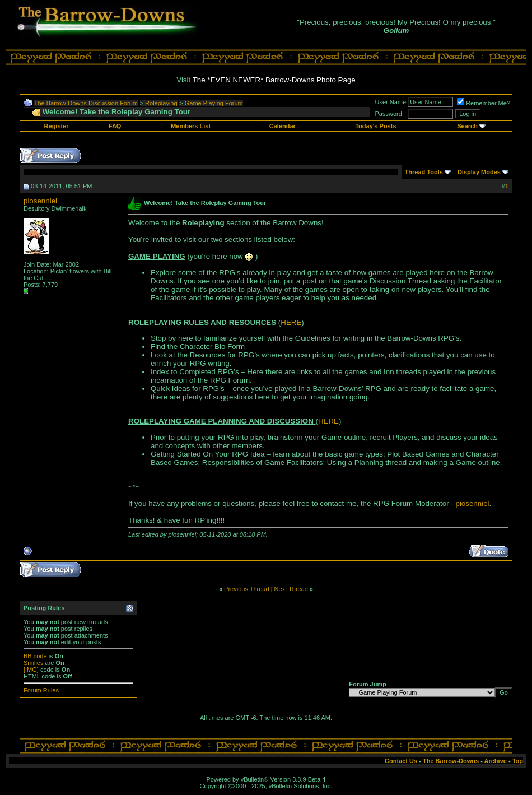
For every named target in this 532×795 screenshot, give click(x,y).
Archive (496, 761)
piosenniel (40, 201)
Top (518, 761)
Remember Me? (484, 103)
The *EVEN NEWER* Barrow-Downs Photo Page (274, 80)
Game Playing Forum (214, 103)
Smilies (33, 663)
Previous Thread (247, 589)
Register (57, 126)
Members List (191, 126)
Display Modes (479, 172)
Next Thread (291, 589)
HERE (291, 322)
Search (467, 126)
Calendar (283, 126)
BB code (35, 656)
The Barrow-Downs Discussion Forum (86, 103)
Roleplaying (161, 103)
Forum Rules (41, 690)
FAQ (115, 126)
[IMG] (31, 670)
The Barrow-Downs (451, 761)
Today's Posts (375, 126)
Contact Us (401, 761)
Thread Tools (424, 172)
